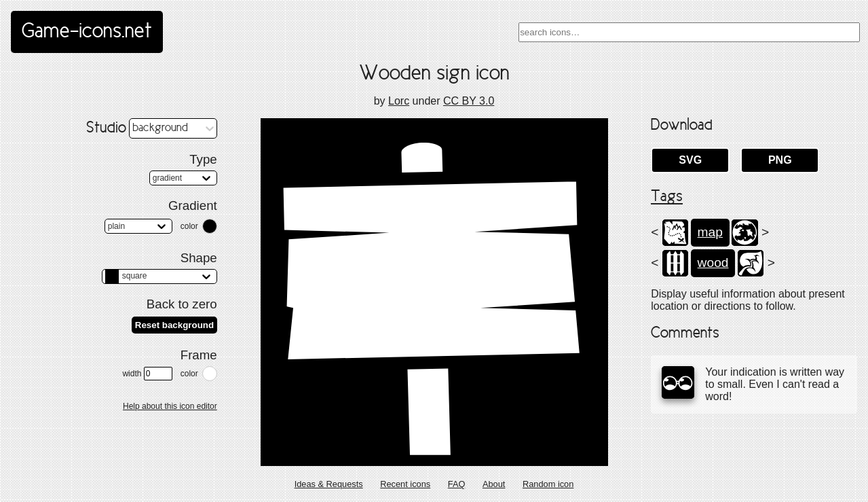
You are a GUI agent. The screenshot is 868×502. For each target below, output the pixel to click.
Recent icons (405, 484)
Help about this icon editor (170, 406)
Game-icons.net (87, 32)
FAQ (457, 484)
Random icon (548, 484)
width (147, 374)
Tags (667, 197)
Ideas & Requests (329, 484)
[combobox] (689, 32)
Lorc (399, 101)
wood (713, 263)
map (710, 232)
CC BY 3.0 (469, 101)
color (189, 226)
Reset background (174, 325)
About (494, 484)
